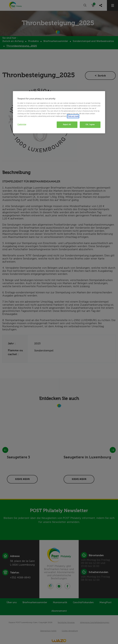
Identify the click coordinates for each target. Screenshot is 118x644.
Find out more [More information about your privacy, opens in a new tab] (73, 116)
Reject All (67, 124)
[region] (59, 112)
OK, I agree (90, 124)
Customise (22, 124)
